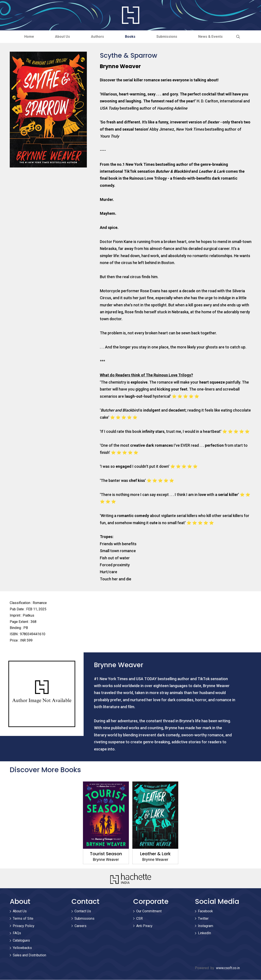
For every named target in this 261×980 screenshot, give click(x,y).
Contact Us (83, 911)
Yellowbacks (22, 948)
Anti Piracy (144, 926)
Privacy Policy (24, 926)
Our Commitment (149, 911)
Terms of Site (23, 918)
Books (131, 37)
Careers (80, 926)
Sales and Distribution (29, 955)
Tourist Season (106, 854)
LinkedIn (204, 933)
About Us (61, 37)
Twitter (203, 918)
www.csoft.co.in (228, 968)
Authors (97, 37)
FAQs (17, 933)
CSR (139, 918)
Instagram (206, 926)
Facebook (205, 911)
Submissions (168, 37)
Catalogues (21, 941)
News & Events (212, 37)
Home (27, 37)
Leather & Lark (155, 854)
